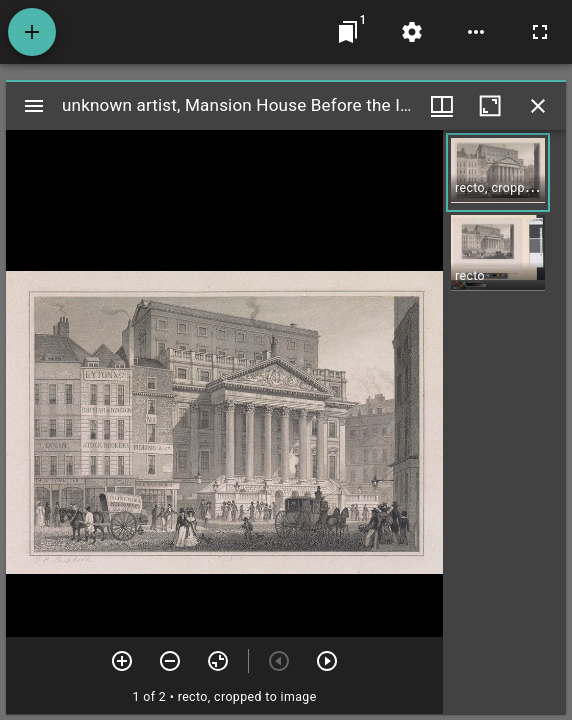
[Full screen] (540, 32)
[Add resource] (32, 32)
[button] (498, 172)
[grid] (504, 422)
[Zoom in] (122, 661)
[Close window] (538, 106)
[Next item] (327, 661)
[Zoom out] (170, 661)
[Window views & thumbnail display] (442, 106)
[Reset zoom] (218, 661)
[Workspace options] (476, 32)
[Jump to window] (348, 32)
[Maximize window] (490, 106)
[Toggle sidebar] (34, 106)
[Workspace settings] (412, 32)
